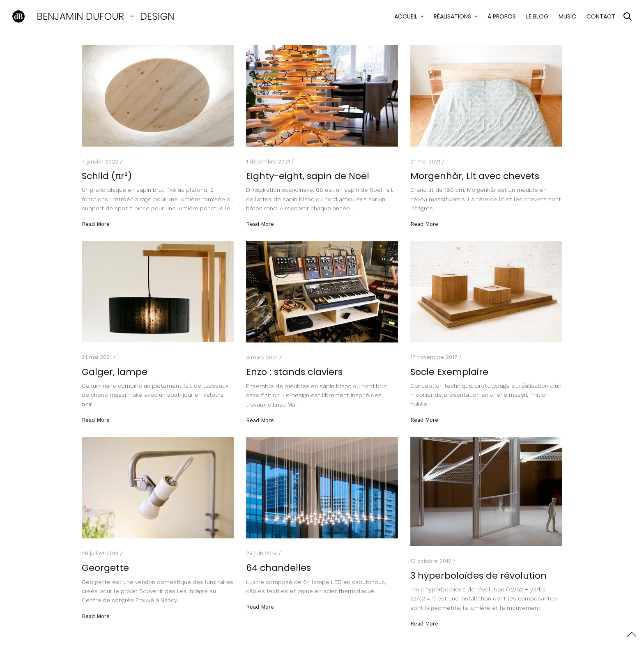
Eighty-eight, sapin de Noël (308, 176)
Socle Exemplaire (449, 372)
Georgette (105, 568)
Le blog (537, 16)
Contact (601, 16)
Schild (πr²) (107, 176)
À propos (502, 16)
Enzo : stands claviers (294, 372)
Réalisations (452, 16)
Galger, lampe (115, 372)
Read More (96, 224)
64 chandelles (278, 568)
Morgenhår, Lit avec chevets (475, 176)
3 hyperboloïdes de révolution (478, 576)
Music (567, 16)
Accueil (406, 16)
